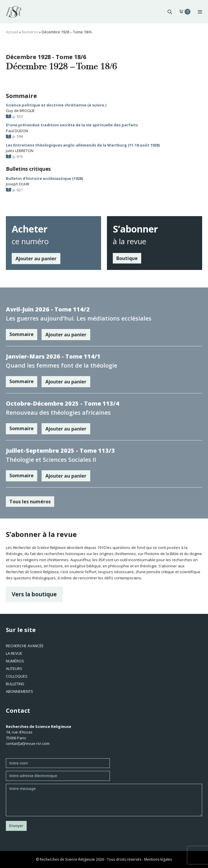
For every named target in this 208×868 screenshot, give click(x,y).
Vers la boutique (34, 594)
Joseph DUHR (18, 184)
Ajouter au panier (36, 259)
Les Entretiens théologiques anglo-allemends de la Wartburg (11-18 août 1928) (83, 145)
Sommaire (22, 334)
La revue (14, 653)
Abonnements (19, 691)
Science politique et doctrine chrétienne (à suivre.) (56, 105)
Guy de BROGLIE (20, 111)
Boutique (127, 258)
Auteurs (14, 669)
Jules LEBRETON (20, 151)
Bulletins (15, 684)
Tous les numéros (30, 502)
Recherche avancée (25, 646)
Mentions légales (158, 859)
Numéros (30, 32)
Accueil (12, 32)
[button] (170, 12)
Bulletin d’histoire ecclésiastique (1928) (44, 178)
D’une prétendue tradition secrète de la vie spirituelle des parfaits (72, 125)
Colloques (17, 676)
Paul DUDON (17, 131)
